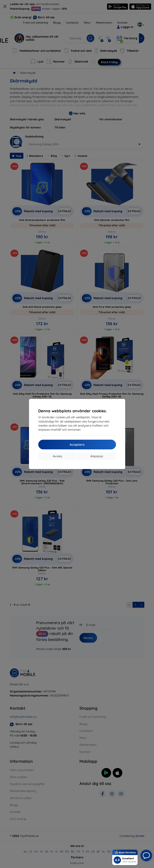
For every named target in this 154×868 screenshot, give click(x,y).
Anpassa (97, 456)
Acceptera (77, 445)
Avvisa (57, 456)
